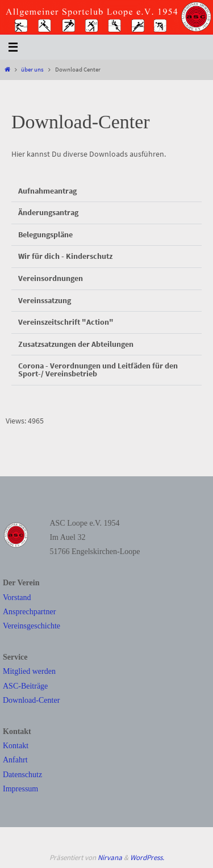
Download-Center (31, 700)
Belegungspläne (45, 235)
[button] (106, 192)
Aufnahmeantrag (47, 191)
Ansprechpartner (29, 612)
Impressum (20, 789)
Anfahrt (15, 760)
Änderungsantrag (48, 213)
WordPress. (147, 857)
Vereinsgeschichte (32, 626)
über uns (32, 69)
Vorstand (17, 597)
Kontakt (16, 746)
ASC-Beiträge (25, 686)
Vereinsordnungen (51, 278)
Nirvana (110, 857)
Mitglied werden (29, 671)
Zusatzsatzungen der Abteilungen (76, 344)
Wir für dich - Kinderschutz (65, 256)
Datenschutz (22, 775)
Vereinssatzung (45, 301)
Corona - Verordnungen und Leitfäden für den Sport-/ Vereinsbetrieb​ (98, 370)
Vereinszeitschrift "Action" (66, 322)
